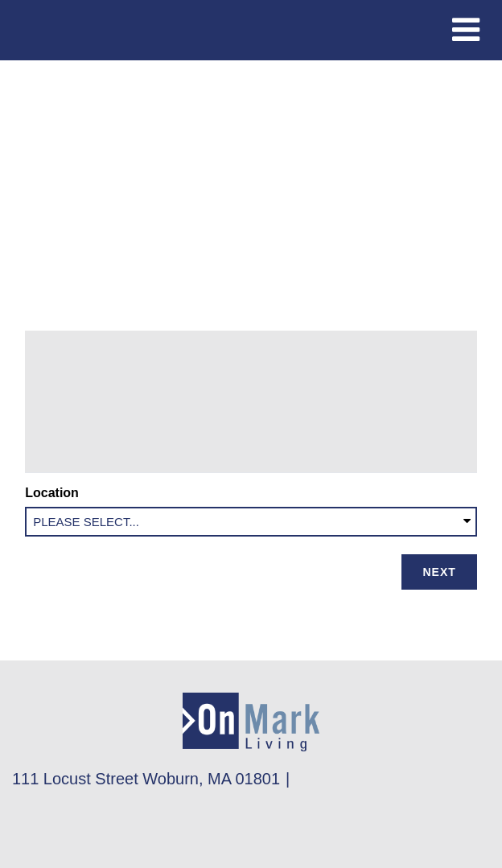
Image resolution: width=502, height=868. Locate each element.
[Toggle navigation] (466, 30)
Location (55, 493)
